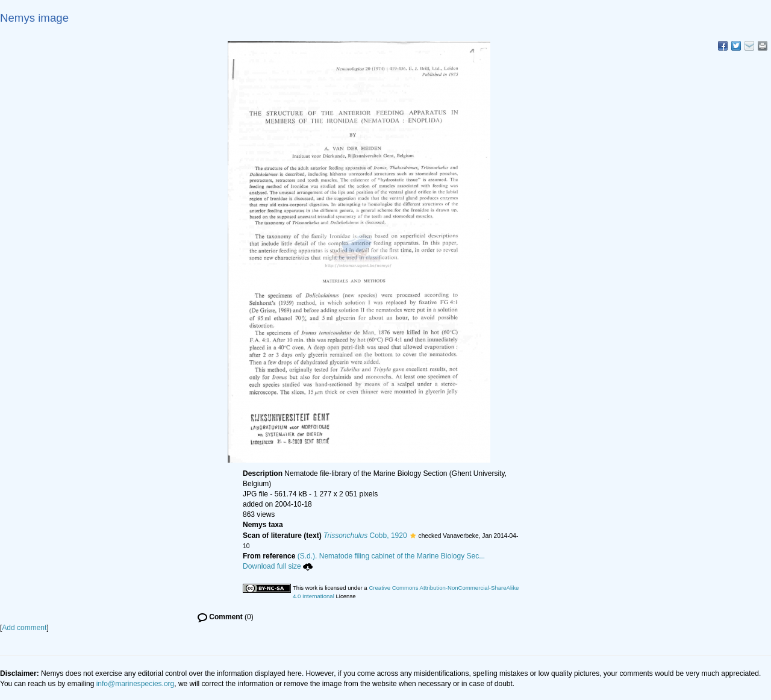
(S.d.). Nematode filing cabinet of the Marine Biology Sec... (392, 556)
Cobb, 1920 (365, 536)
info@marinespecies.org (136, 684)
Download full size (278, 566)
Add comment (24, 628)
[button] (413, 536)
